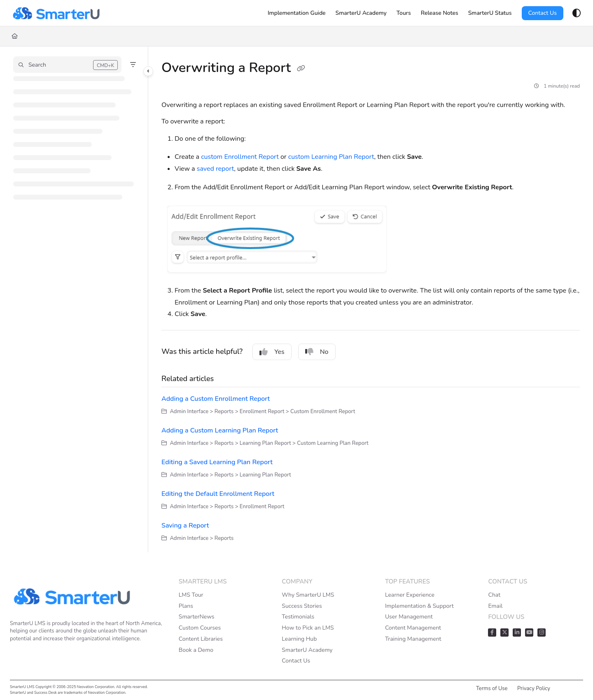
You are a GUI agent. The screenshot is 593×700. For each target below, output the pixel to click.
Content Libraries (201, 639)
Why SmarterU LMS (308, 595)
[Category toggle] (148, 71)
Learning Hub (299, 639)
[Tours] (404, 13)
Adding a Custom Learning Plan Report (220, 430)
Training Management (413, 639)
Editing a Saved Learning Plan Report (217, 462)
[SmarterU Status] (490, 13)
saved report (216, 169)
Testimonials (298, 617)
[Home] (15, 36)
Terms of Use (492, 688)
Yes (272, 352)
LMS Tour (191, 595)
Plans (186, 606)
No (317, 352)
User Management (409, 617)
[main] (371, 299)
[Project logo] (56, 13)
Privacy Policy (534, 688)
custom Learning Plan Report (331, 157)
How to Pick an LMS (308, 628)
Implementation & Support (419, 606)
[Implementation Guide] (297, 13)
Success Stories (302, 606)
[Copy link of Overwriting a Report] (301, 69)
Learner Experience (410, 595)
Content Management (413, 628)
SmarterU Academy (307, 650)
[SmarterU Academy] (361, 13)
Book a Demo (196, 650)
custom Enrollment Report (240, 157)
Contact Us (543, 13)
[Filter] (133, 65)
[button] (67, 65)
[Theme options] (577, 13)
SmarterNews (197, 617)
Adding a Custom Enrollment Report (216, 399)
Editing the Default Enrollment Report (218, 494)
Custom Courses (200, 628)
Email (495, 606)
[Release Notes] (440, 13)
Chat (494, 595)
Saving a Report (185, 526)
